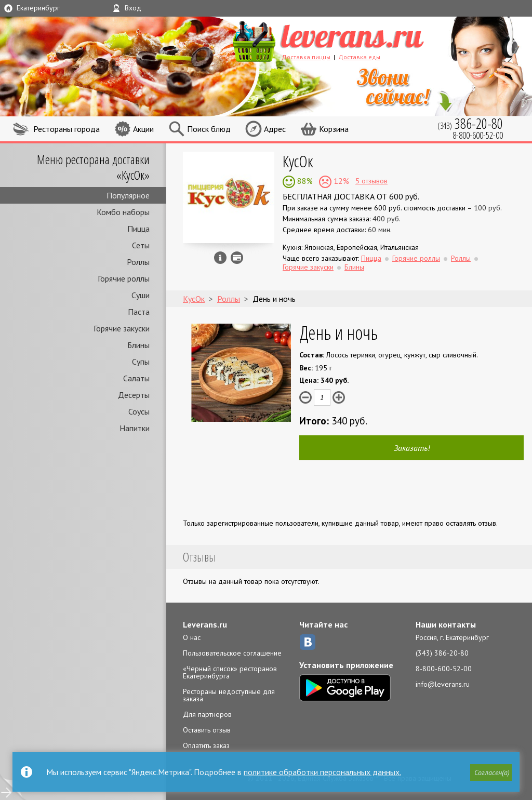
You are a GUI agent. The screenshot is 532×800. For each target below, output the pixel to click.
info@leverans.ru (443, 684)
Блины (138, 345)
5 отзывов (371, 181)
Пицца (138, 229)
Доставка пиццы (306, 57)
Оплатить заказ (206, 745)
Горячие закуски (122, 328)
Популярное (128, 195)
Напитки (135, 428)
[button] (491, 772)
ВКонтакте (308, 642)
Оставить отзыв (207, 730)
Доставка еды (359, 57)
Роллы (138, 262)
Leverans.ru (205, 624)
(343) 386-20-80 (442, 653)
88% (304, 181)
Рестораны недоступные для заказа (229, 695)
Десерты (134, 395)
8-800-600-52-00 (444, 669)
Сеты (141, 245)
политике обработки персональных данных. (322, 772)
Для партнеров (207, 714)
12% (340, 181)
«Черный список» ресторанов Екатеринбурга (230, 672)
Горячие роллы (124, 278)
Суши (141, 295)
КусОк (298, 161)
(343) (470, 123)
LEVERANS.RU (348, 40)
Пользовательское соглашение (232, 653)
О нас (192, 637)
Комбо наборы (123, 212)
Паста (139, 312)
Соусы (139, 411)
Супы (141, 362)
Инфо (220, 258)
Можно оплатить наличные (237, 258)
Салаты (136, 378)
